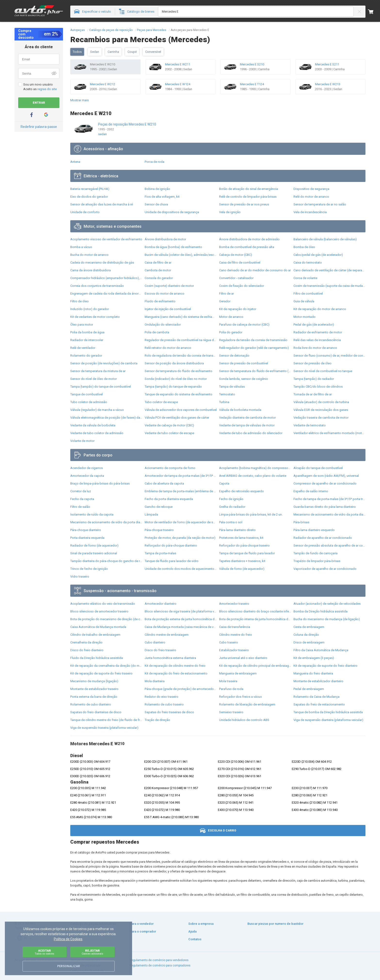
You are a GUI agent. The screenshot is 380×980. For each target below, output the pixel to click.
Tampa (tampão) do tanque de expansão (173, 387)
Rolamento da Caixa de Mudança (317, 697)
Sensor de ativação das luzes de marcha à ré (102, 204)
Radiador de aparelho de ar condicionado (323, 538)
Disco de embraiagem (309, 642)
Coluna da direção (306, 635)
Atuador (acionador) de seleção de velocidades (327, 604)
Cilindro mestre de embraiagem (167, 635)
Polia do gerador (231, 332)
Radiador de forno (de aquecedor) (94, 545)
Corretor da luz (81, 491)
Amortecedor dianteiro (161, 604)
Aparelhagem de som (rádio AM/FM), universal (326, 476)
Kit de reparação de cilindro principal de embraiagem (255, 666)
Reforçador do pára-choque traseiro (244, 545)
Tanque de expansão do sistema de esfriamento (178, 394)
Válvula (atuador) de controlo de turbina (321, 402)
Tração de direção (157, 720)
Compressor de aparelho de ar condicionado (325, 483)
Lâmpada (151, 514)
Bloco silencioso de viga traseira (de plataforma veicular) (181, 611)
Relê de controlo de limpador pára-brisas (248, 197)
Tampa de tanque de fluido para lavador (247, 553)
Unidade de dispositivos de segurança (172, 212)
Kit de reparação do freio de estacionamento (176, 673)
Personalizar (69, 966)
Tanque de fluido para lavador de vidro (172, 561)
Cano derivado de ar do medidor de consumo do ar (255, 270)
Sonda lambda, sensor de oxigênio (244, 379)
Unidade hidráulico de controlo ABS (244, 720)
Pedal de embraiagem (309, 689)
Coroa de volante (305, 278)
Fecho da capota (82, 499)
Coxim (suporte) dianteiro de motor (169, 286)
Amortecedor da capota (87, 476)
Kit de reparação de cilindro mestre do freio (175, 666)
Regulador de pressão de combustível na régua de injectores (181, 340)
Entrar (39, 103)
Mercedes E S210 (252, 64)
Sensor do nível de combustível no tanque (323, 371)
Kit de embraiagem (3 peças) (314, 658)
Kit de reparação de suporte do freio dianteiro (325, 666)
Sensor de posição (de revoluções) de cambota (104, 363)
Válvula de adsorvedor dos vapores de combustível (181, 410)
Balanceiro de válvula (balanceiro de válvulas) (325, 239)
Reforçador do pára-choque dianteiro (171, 545)
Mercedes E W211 (178, 64)
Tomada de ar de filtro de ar (313, 394)
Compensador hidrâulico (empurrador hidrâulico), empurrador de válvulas (106, 278)
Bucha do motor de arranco (89, 255)
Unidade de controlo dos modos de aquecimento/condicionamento (181, 569)
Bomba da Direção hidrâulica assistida (321, 611)
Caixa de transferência (235, 627)
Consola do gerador (159, 278)
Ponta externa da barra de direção (94, 697)
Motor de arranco (231, 317)
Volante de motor (82, 441)
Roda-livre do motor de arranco (315, 348)
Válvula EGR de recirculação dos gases (321, 410)
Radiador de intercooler (87, 340)
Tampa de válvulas (232, 387)
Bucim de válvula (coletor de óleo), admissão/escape (181, 255)
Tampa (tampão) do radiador (314, 379)
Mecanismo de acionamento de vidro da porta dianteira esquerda (106, 522)
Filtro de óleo (79, 301)
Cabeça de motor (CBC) (236, 255)
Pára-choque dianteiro (86, 530)
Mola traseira (228, 681)
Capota (224, 483)
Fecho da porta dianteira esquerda (169, 499)
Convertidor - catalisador (236, 278)
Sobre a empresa (201, 924)
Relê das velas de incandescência (317, 340)
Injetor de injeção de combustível (168, 309)
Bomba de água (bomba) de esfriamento (173, 247)
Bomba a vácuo (81, 247)
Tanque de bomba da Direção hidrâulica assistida (328, 712)
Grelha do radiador (232, 507)
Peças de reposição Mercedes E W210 (127, 124)
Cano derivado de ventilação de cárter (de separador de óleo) (329, 270)
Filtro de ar (226, 294)
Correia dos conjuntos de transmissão (97, 286)
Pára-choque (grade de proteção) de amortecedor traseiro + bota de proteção (181, 689)
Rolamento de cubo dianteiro (91, 704)
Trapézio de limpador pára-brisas (317, 561)
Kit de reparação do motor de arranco (320, 309)
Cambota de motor (158, 270)
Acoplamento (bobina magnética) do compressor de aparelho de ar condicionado (255, 468)
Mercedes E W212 (103, 84)
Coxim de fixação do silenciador (241, 286)
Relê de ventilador (83, 348)
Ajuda (192, 931)
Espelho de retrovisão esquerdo (241, 491)
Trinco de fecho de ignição (89, 569)
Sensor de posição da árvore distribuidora (174, 363)
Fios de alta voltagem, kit (162, 197)
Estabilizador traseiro (234, 650)
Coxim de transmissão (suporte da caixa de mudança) (329, 286)
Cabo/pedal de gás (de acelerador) (318, 255)
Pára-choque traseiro (159, 530)
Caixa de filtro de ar (158, 263)
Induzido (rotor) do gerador (90, 309)
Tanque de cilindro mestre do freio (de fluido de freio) (106, 720)
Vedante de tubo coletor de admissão (97, 433)
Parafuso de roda (231, 689)
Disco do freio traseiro (160, 650)
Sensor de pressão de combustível (244, 363)
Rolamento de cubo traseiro (164, 704)
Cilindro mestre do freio (236, 635)
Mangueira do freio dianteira (313, 673)
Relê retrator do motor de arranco (168, 348)
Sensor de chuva (156, 204)
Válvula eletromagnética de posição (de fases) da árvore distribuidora (106, 418)
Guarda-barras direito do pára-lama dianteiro (325, 507)
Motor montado (305, 317)
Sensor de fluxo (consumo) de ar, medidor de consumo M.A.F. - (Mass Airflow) (329, 356)
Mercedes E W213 (328, 84)
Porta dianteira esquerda (87, 538)
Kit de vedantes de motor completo (95, 317)
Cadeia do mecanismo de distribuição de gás (102, 263)
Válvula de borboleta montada (240, 410)
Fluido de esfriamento (160, 301)
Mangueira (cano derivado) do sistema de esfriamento (181, 317)
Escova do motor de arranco (165, 294)
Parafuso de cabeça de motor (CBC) (244, 325)
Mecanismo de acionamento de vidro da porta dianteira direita (329, 514)
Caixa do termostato (308, 263)
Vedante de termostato (310, 425)
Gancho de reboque (159, 507)
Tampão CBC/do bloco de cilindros (318, 387)
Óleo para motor (82, 325)
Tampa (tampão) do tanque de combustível (101, 387)
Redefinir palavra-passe (39, 127)
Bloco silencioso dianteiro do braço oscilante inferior (255, 611)
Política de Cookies (68, 939)
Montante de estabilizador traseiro (94, 689)
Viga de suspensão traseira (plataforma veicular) (104, 728)
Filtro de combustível (308, 294)
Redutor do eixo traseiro (162, 697)
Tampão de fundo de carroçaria (316, 553)
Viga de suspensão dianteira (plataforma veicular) (328, 720)
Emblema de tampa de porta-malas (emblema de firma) (181, 491)
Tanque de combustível (87, 394)
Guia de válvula (304, 301)
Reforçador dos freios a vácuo (241, 697)
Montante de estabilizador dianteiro (318, 681)
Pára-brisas (301, 522)
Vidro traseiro (80, 576)
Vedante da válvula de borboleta (93, 425)
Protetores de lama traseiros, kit (241, 538)
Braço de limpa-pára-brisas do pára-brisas (100, 483)
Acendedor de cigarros (87, 468)
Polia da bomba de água (87, 332)
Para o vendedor (142, 924)
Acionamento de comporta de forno (170, 468)
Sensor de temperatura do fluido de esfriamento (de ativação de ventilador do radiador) (255, 371)
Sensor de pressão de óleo (313, 363)
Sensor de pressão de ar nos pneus (244, 204)
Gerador (225, 301)
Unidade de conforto (85, 212)
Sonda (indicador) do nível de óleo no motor (176, 379)
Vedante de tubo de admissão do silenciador (251, 433)
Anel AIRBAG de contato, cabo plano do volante (253, 476)
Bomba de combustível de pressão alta (247, 247)
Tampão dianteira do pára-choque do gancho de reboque (106, 561)
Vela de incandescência (310, 212)
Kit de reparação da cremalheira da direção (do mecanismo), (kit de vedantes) (106, 666)
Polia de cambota (157, 332)
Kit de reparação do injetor (238, 309)
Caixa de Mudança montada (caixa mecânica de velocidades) (181, 627)
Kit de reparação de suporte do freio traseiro (101, 673)
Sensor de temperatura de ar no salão (320, 204)
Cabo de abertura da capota (164, 483)
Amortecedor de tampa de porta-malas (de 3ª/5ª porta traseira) (181, 476)
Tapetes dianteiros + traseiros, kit (242, 561)
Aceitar (44, 952)
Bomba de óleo (304, 247)
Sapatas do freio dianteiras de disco (96, 712)
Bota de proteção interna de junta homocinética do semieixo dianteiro (255, 619)
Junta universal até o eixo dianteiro (243, 658)
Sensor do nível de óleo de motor (94, 379)
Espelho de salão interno (311, 491)
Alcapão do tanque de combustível (318, 468)
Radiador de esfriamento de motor (318, 332)
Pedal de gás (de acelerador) (314, 325)
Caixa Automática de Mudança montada (98, 627)
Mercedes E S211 (327, 64)
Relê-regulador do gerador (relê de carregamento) (254, 348)
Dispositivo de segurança (311, 189)
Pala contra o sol (231, 522)
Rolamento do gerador (86, 356)
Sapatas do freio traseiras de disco (169, 712)
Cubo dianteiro (155, 642)
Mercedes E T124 (252, 84)
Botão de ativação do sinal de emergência (249, 189)
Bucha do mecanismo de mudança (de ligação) (327, 619)
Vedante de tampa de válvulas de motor (247, 425)
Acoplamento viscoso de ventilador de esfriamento (106, 239)
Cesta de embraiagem (309, 627)
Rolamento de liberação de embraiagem (247, 704)
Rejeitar (92, 952)
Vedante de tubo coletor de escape (169, 433)
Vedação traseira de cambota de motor (321, 418)
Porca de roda (154, 162)
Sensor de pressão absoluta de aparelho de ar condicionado (329, 545)
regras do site (47, 89)
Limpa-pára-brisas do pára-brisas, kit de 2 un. (251, 514)
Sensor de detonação (234, 356)
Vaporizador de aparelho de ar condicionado (325, 569)
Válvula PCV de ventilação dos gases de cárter (177, 418)
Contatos (195, 939)
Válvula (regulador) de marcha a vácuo (97, 410)
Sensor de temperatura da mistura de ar (98, 371)
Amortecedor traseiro (234, 604)
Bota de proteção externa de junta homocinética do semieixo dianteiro (181, 619)
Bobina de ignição (157, 189)
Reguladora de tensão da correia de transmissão (253, 340)
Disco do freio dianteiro (87, 650)
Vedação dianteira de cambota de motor (247, 418)
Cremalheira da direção (86, 642)
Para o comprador (143, 931)
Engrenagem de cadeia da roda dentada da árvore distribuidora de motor (106, 294)
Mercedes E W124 (178, 84)
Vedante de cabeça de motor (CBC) (169, 425)
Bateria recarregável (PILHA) (90, 189)
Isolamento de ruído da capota (92, 514)
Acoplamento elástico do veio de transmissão (103, 604)
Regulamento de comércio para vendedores (159, 960)
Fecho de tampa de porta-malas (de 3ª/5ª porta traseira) (329, 499)
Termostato (227, 394)
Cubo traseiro (229, 642)
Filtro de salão (80, 507)
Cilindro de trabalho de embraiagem (95, 635)
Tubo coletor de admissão (89, 402)
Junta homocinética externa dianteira (170, 658)
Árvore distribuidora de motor (165, 239)
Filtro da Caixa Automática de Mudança (321, 650)
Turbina (224, 402)
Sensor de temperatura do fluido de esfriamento (178, 371)
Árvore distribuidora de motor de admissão (249, 239)
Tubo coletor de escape (161, 402)
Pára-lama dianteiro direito (237, 530)
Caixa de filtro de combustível (240, 263)
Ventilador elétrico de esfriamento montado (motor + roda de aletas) (329, 433)
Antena (75, 162)
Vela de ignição (230, 212)
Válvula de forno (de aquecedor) (242, 569)
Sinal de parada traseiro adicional (94, 553)
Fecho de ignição (231, 499)
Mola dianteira (155, 681)
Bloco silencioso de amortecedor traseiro (99, 611)
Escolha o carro (218, 831)
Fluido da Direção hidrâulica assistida (97, 658)
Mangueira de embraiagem (238, 673)
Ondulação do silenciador (163, 325)
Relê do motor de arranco (311, 197)
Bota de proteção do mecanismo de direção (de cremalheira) (106, 619)
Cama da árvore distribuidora (91, 270)
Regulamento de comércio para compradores (160, 965)
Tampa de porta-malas (160, 553)
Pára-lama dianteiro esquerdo (314, 530)
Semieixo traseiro (231, 712)
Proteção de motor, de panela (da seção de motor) (180, 538)
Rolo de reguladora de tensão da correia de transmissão (181, 356)
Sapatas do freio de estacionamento (319, 704)
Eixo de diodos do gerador (89, 197)
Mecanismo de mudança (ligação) (94, 681)
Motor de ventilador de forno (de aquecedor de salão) (181, 522)
